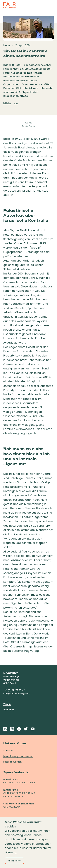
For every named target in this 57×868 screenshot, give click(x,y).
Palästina (7, 103)
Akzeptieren (15, 861)
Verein (7, 704)
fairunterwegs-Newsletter (18, 756)
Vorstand (9, 710)
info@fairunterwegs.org (17, 693)
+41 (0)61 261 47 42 (14, 690)
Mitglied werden (13, 762)
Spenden (8, 750)
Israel (16, 103)
